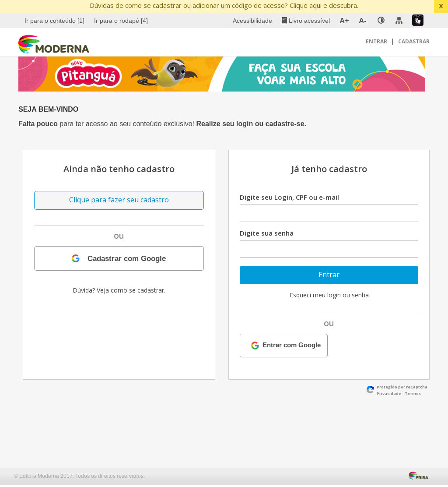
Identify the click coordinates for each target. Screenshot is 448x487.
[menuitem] (56, 21)
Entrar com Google (292, 345)
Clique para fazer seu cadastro (119, 200)
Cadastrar (414, 41)
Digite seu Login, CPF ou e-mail (289, 197)
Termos (413, 393)
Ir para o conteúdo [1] (54, 21)
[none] (381, 21)
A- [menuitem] (363, 21)
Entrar (377, 41)
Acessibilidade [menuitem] (252, 21)
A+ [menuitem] (344, 21)
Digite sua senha (267, 233)
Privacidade (389, 393)
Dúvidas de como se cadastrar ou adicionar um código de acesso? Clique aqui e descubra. (224, 5)
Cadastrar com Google (127, 258)
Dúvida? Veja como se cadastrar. (119, 290)
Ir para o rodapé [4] (121, 21)
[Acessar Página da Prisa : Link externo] (420, 475)
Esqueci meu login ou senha (329, 295)
